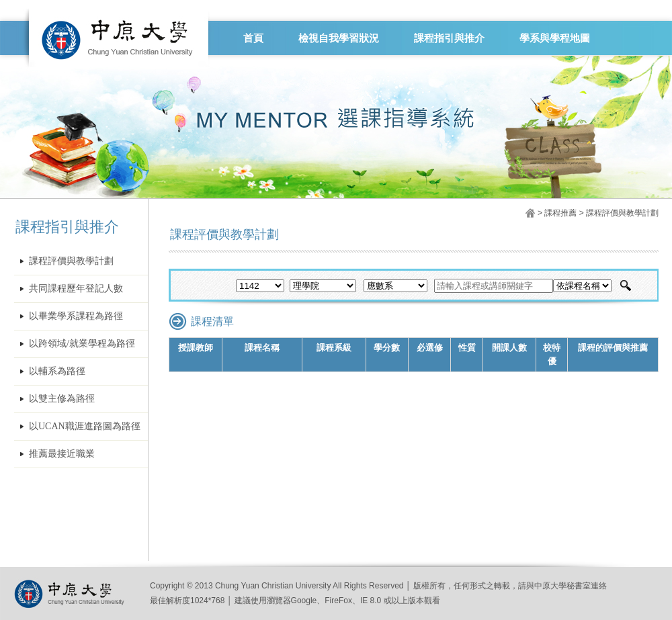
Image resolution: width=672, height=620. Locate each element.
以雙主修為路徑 (62, 399)
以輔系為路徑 (57, 371)
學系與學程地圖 (555, 38)
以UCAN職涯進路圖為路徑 (85, 426)
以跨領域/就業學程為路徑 (82, 344)
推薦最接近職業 (62, 454)
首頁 (253, 38)
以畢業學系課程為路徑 (76, 316)
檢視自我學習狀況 (339, 38)
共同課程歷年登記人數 (76, 289)
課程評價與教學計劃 (71, 261)
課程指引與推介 (449, 38)
